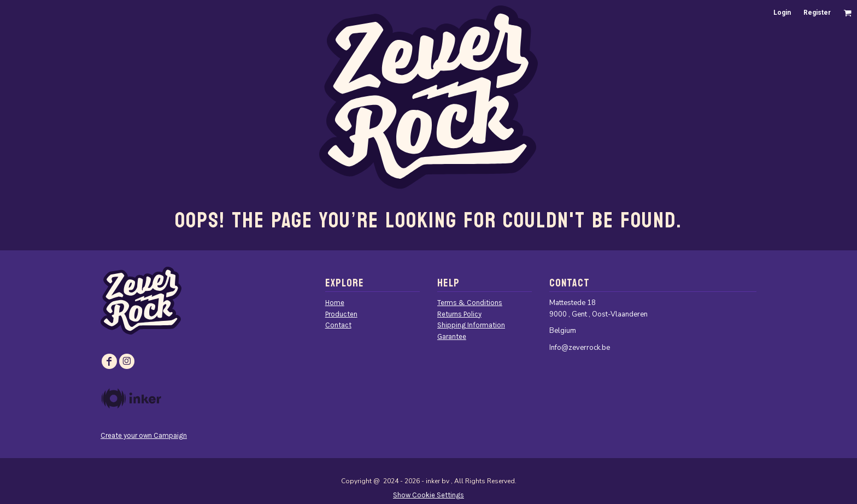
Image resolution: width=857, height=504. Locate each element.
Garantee (452, 336)
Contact (338, 325)
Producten (341, 314)
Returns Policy (459, 314)
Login (782, 13)
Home (335, 303)
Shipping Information (471, 325)
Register (817, 13)
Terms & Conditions (470, 303)
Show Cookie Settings (428, 495)
